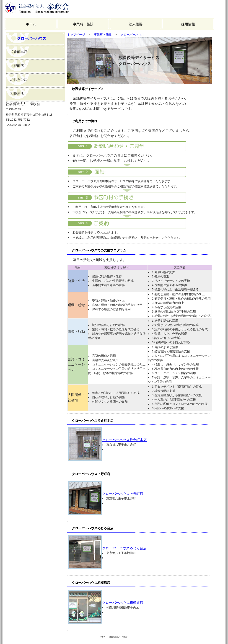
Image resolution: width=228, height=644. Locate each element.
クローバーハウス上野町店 (123, 494)
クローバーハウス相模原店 (123, 603)
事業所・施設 (83, 24)
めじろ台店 (19, 79)
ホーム (31, 24)
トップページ (76, 35)
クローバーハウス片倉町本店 (124, 440)
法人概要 (136, 24)
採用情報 (188, 24)
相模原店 (17, 93)
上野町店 (17, 66)
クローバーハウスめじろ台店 (124, 548)
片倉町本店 (19, 52)
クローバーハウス (32, 38)
